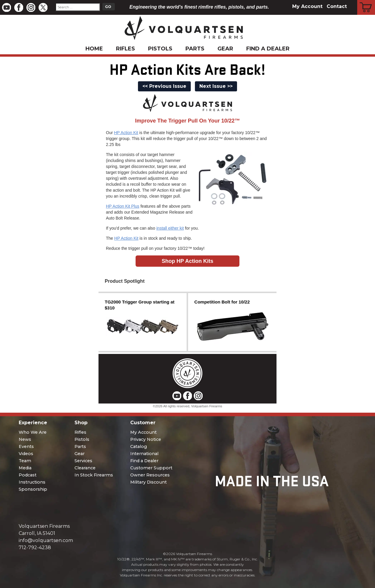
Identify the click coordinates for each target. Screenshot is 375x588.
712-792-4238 (35, 548)
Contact (337, 6)
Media (25, 468)
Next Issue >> (216, 86)
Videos (26, 454)
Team (25, 461)
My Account (307, 6)
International (144, 454)
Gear (225, 49)
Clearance (85, 468)
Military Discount (148, 482)
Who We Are (33, 432)
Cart (366, 1)
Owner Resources (150, 475)
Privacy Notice (146, 439)
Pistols (160, 49)
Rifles (125, 49)
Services (83, 461)
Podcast (28, 475)
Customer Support (151, 468)
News (25, 439)
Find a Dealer (268, 49)
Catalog (139, 446)
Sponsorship (33, 489)
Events (26, 446)
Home (94, 49)
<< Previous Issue (164, 86)
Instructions (32, 482)
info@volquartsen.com (46, 540)
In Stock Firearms (94, 475)
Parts (195, 49)
